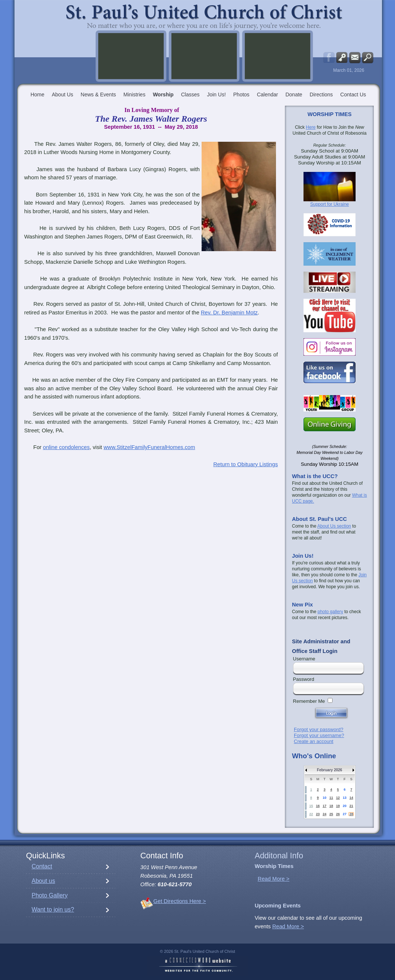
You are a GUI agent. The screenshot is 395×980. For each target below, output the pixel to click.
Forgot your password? (319, 729)
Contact (42, 866)
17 (324, 806)
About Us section (334, 526)
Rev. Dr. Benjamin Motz (229, 313)
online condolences (67, 447)
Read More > (274, 879)
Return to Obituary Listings (245, 464)
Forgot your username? (319, 735)
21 (351, 806)
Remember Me (309, 701)
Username (304, 659)
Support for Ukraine (330, 204)
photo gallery (330, 612)
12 (338, 798)
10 (324, 798)
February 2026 (330, 770)
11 (331, 798)
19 (338, 806)
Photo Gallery (50, 895)
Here (311, 127)
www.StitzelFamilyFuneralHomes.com (149, 447)
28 (351, 814)
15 (311, 806)
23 (318, 814)
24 (324, 814)
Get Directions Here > (179, 901)
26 (338, 814)
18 (331, 806)
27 (344, 814)
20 (344, 806)
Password (304, 679)
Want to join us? (53, 909)
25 (331, 814)
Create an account (314, 741)
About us (43, 881)
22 (311, 814)
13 (344, 798)
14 (351, 798)
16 (318, 806)
